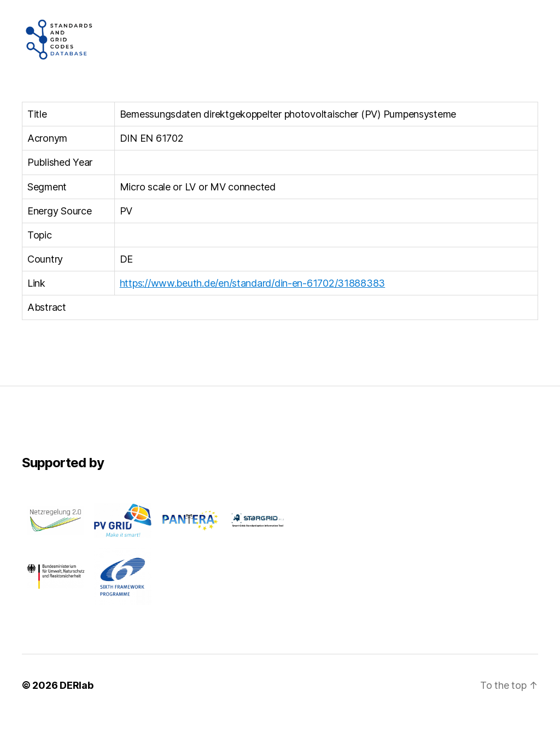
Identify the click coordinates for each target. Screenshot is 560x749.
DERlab (76, 718)
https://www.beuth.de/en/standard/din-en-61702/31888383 (252, 316)
